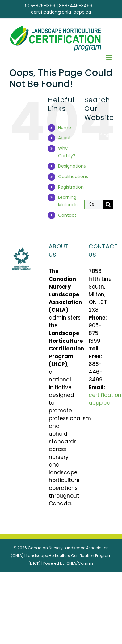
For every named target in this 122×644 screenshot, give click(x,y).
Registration (71, 187)
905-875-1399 (40, 6)
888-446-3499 (76, 6)
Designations (72, 166)
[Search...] (94, 204)
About (65, 138)
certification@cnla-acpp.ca (61, 12)
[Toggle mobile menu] (109, 57)
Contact (67, 215)
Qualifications (73, 176)
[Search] (108, 204)
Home (65, 128)
